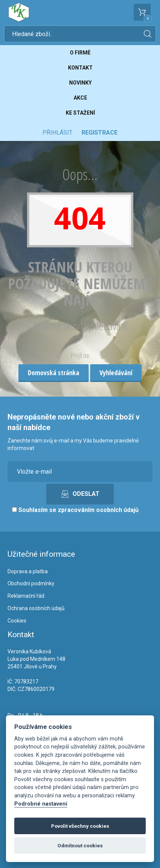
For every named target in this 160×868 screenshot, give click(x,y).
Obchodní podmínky (31, 583)
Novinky (80, 83)
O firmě (80, 53)
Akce (80, 98)
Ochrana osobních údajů (36, 608)
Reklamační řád (26, 596)
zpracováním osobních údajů (98, 510)
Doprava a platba (28, 571)
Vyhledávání (116, 373)
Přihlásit (57, 133)
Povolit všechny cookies (80, 826)
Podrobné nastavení (41, 804)
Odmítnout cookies (80, 845)
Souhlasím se (75, 510)
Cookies (17, 621)
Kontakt (80, 68)
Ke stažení (80, 113)
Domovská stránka (54, 373)
